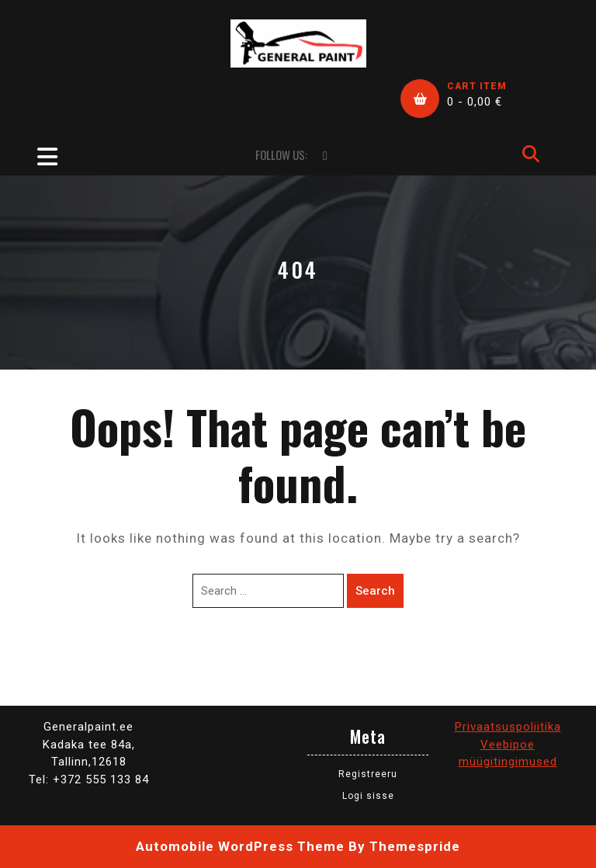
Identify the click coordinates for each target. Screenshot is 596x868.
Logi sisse (368, 796)
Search (375, 591)
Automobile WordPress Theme (240, 846)
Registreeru (368, 774)
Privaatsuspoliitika (508, 727)
